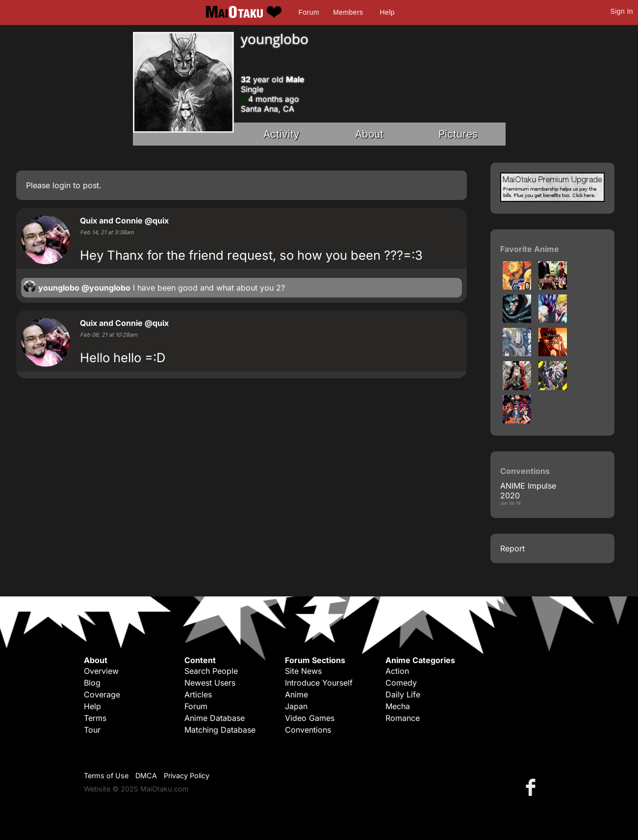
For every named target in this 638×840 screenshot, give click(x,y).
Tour (92, 730)
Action (397, 671)
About (369, 134)
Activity (281, 134)
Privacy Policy (187, 776)
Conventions (308, 730)
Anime (296, 694)
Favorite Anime (530, 249)
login (62, 185)
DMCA (146, 776)
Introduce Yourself (319, 683)
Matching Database (220, 730)
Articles (198, 694)
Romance (403, 718)
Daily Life (403, 694)
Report (512, 548)
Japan (296, 706)
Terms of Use (106, 776)
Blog (92, 683)
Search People (211, 671)
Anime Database (215, 718)
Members (348, 12)
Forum (309, 12)
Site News (303, 671)
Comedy (401, 683)
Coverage (102, 694)
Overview (101, 671)
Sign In (622, 11)
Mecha (398, 706)
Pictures (458, 134)
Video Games (310, 718)
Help (387, 12)
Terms (95, 718)
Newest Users (210, 683)
